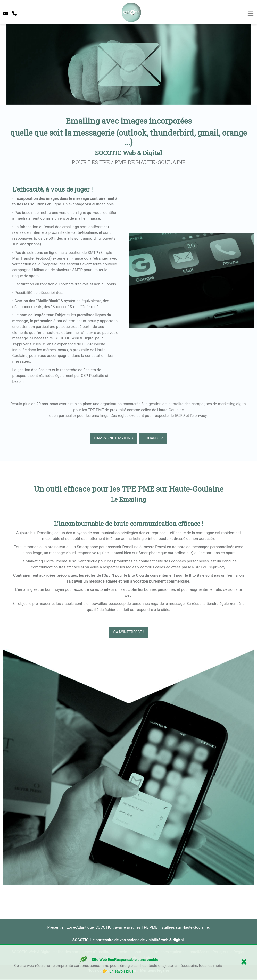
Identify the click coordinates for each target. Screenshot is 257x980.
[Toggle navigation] (250, 14)
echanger (155, 438)
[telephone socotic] (14, 14)
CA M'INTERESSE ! (128, 633)
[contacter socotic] (6, 14)
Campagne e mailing (113, 438)
